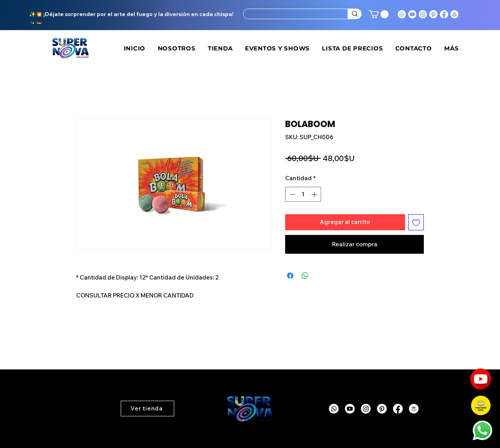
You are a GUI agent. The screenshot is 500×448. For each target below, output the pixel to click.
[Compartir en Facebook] (290, 276)
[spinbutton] (303, 194)
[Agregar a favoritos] (416, 222)
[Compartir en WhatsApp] (305, 276)
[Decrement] (292, 194)
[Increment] (315, 194)
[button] (379, 14)
